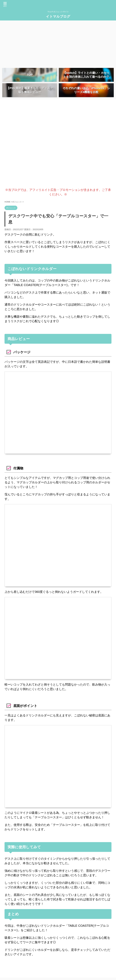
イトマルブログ (58, 16)
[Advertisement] (58, 43)
